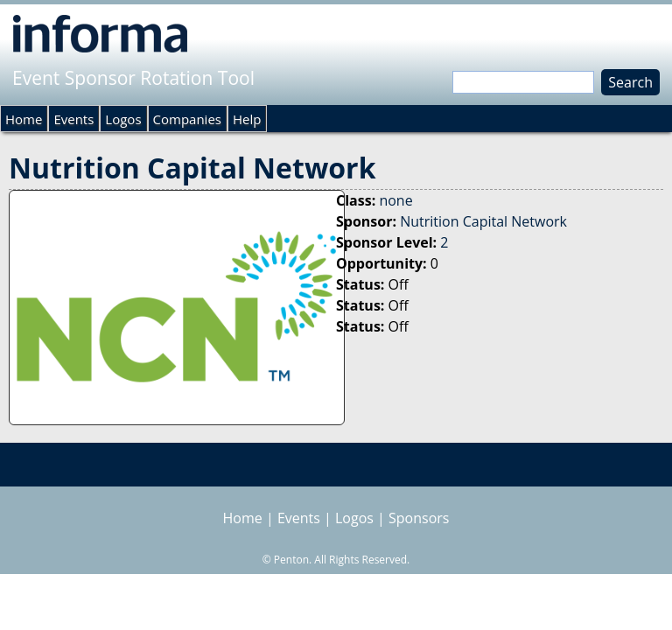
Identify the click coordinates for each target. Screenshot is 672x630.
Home (24, 119)
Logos (123, 119)
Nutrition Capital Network (483, 221)
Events (73, 119)
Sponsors (419, 518)
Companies (187, 119)
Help (247, 119)
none (395, 200)
